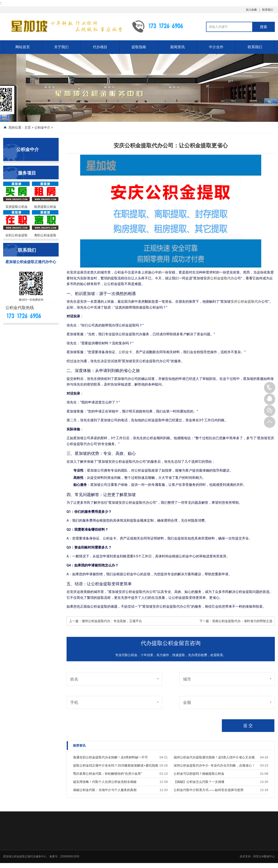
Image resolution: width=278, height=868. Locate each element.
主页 (28, 127)
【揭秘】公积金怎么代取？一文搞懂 (199, 782)
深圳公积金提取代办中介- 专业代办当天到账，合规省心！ (214, 765)
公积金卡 (125, 352)
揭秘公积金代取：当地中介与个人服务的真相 (105, 790)
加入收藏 (251, 10)
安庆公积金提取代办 (246, 302)
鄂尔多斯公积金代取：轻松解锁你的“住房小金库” (107, 774)
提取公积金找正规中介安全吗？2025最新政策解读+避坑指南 (116, 765)
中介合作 (216, 47)
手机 (74, 703)
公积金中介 (42, 127)
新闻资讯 (177, 47)
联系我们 (268, 10)
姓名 (74, 679)
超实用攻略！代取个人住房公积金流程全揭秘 (105, 782)
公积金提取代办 (222, 278)
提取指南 (139, 47)
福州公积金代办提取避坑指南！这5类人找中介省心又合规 (214, 757)
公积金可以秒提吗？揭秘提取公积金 (199, 774)
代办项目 (100, 47)
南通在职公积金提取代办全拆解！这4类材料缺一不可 (110, 757)
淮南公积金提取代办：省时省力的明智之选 (242, 621)
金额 (187, 703)
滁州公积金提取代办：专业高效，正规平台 (112, 621)
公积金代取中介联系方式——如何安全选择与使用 (208, 790)
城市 (187, 679)
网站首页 (23, 47)
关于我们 (61, 47)
